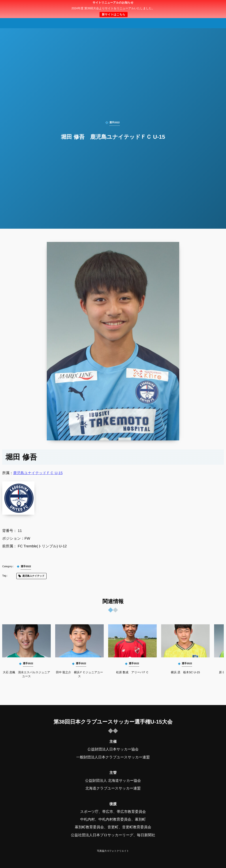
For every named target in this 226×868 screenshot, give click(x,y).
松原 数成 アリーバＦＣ (132, 672)
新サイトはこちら (113, 14)
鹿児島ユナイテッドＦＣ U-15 (38, 473)
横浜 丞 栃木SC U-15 (185, 672)
